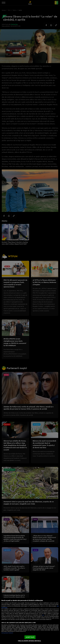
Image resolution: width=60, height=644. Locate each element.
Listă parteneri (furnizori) (7, 633)
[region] (30, 621)
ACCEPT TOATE (30, 637)
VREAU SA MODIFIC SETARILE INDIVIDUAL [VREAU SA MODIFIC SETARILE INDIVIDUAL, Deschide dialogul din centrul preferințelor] (29, 641)
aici (43, 615)
